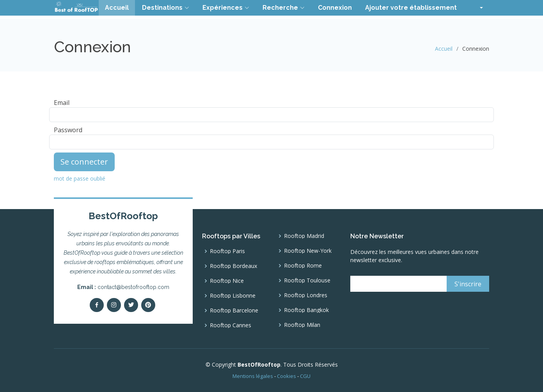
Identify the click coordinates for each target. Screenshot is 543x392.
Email (62, 103)
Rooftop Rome (303, 266)
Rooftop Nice (227, 281)
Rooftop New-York (308, 251)
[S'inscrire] (468, 284)
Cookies (287, 376)
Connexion (335, 8)
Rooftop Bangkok (306, 310)
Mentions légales (253, 376)
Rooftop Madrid (304, 236)
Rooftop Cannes (231, 325)
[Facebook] (97, 305)
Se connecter (84, 162)
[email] (398, 284)
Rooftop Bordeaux (233, 266)
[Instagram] (114, 305)
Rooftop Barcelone (234, 310)
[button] (476, 8)
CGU (305, 376)
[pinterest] (148, 305)
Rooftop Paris (227, 251)
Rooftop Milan (302, 325)
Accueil (117, 8)
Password (68, 130)
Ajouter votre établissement (411, 8)
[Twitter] (131, 305)
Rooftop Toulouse (307, 280)
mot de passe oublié (80, 178)
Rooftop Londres (306, 295)
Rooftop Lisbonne (233, 296)
